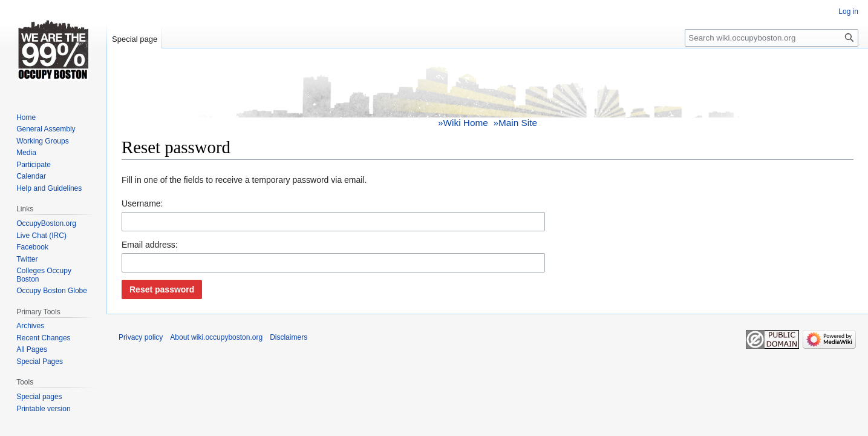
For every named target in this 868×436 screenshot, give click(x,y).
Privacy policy (141, 337)
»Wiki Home (463, 123)
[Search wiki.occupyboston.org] (772, 38)
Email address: (150, 245)
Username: (142, 203)
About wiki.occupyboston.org (216, 337)
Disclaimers (289, 337)
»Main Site (515, 123)
